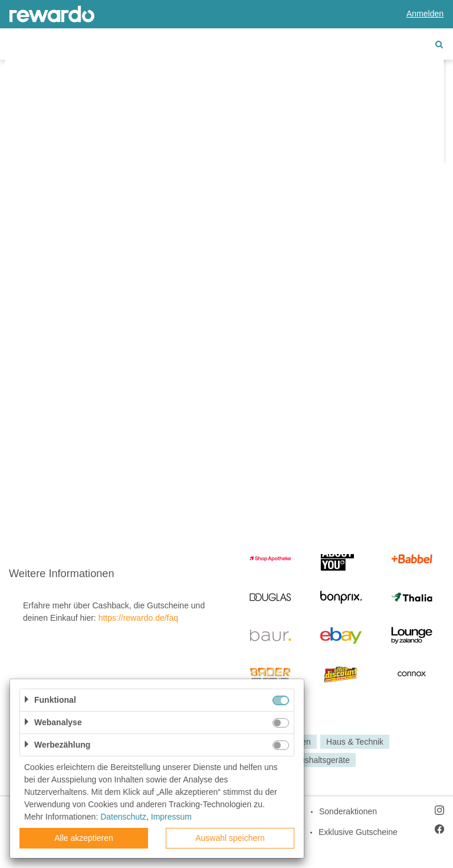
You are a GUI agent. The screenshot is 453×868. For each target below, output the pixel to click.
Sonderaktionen (348, 811)
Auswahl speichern (230, 838)
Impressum (171, 817)
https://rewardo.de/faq (138, 618)
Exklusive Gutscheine (358, 832)
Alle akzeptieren (84, 838)
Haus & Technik (355, 742)
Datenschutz (123, 817)
